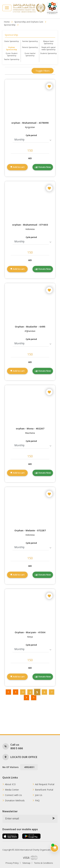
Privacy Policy (12, 863)
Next (26, 698)
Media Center (12, 790)
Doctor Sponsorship (12, 41)
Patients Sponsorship (30, 47)
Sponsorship (10, 25)
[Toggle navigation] (7, 8)
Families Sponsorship (30, 41)
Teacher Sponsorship (12, 59)
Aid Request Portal (45, 784)
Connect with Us (13, 795)
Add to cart (19, 167)
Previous (16, 692)
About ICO (10, 784)
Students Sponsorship (48, 53)
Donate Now (45, 167)
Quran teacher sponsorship (30, 54)
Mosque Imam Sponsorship (48, 42)
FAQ (37, 801)
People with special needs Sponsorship (48, 48)
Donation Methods (15, 801)
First (8, 692)
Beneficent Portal (44, 790)
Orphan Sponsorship (12, 48)
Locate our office (24, 757)
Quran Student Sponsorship (12, 54)
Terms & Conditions (44, 863)
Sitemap (26, 863)
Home (7, 22)
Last (34, 698)
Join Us (39, 795)
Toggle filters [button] (43, 71)
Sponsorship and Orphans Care (29, 22)
